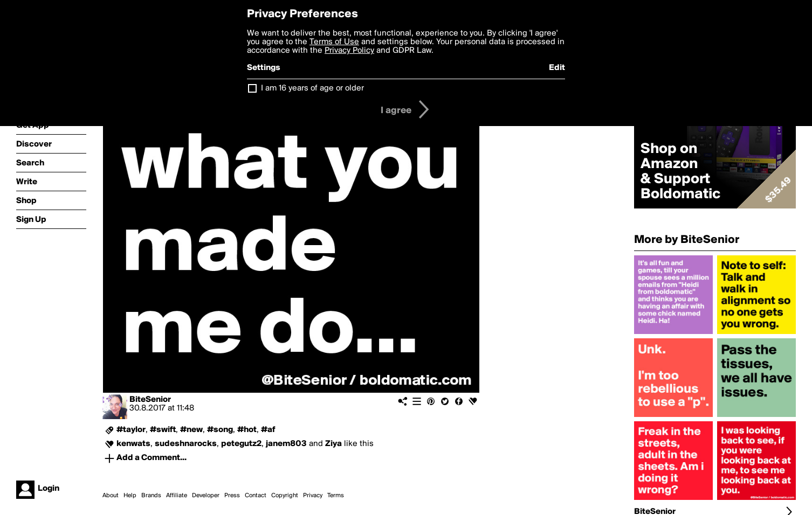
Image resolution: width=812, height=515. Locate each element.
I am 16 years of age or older (312, 88)
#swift (163, 430)
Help (130, 496)
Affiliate (177, 496)
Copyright (285, 496)
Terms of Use (334, 42)
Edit (557, 68)
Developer (206, 496)
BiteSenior (150, 400)
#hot (247, 430)
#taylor (131, 430)
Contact (256, 496)
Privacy (313, 496)
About (111, 496)
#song (220, 430)
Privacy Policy (349, 51)
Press (232, 496)
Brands (151, 496)
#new (191, 430)
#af (268, 430)
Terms (336, 496)
